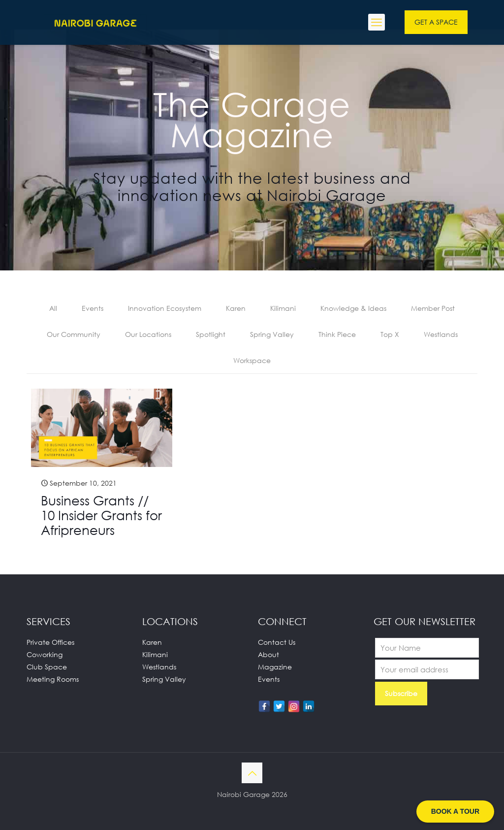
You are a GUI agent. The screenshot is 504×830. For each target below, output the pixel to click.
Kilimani (283, 308)
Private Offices (50, 642)
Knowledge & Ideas (353, 308)
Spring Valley (272, 334)
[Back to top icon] (252, 773)
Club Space (47, 667)
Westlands (441, 334)
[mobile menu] (377, 22)
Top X (390, 334)
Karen (236, 308)
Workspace (252, 360)
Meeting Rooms (53, 679)
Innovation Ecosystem (165, 308)
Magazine (275, 667)
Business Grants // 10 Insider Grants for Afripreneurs (101, 515)
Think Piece (337, 334)
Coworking (45, 654)
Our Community (74, 334)
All (53, 308)
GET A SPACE (436, 22)
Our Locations (148, 334)
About (268, 654)
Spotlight (211, 334)
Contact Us (277, 642)
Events (93, 308)
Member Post (433, 308)
